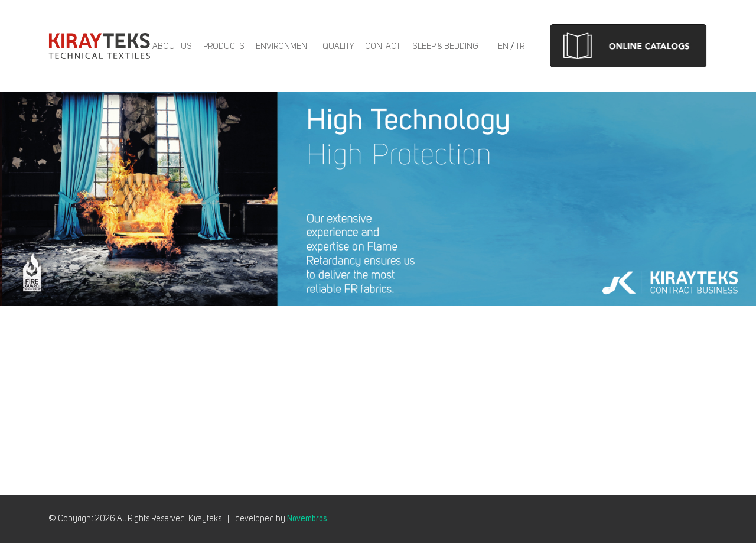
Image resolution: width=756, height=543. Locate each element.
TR (520, 47)
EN (503, 47)
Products (224, 47)
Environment (283, 47)
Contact (383, 47)
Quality (338, 47)
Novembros (307, 519)
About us (172, 47)
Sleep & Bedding (445, 47)
